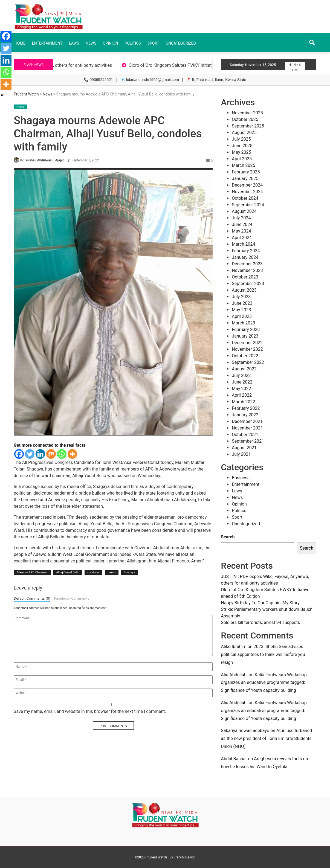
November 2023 (247, 270)
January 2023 (245, 336)
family (112, 572)
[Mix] (51, 454)
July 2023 (241, 297)
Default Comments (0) (32, 598)
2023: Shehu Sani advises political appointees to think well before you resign (263, 654)
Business (241, 478)
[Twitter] (30, 454)
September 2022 (248, 362)
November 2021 (247, 428)
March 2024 (243, 244)
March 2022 (243, 402)
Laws (74, 43)
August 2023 (244, 290)
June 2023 (242, 303)
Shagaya (129, 572)
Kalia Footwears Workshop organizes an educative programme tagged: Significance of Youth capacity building (264, 683)
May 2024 (241, 231)
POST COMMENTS (113, 726)
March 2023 (243, 323)
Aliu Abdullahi (234, 675)
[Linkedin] (40, 454)
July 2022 (241, 375)
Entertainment (47, 43)
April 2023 (242, 316)
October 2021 (245, 435)
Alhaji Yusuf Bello (68, 572)
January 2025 (245, 178)
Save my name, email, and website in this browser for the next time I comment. (90, 711)
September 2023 (248, 284)
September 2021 (248, 441)
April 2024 (242, 238)
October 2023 (245, 277)
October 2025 (245, 119)
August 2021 (244, 448)
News (91, 43)
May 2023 (241, 310)
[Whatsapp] (62, 454)
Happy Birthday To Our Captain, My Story (260, 603)
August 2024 (244, 211)
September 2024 (248, 205)
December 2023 (247, 264)
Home (20, 43)
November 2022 (247, 349)
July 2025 (241, 139)
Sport (153, 43)
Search (228, 537)
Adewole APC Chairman (32, 572)
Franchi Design (185, 857)
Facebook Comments (72, 598)
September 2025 (248, 126)
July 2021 (241, 454)
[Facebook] (19, 454)
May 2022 (241, 389)
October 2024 (245, 198)
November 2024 (247, 192)
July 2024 (241, 218)
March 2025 (243, 165)
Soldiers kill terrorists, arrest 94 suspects (260, 622)
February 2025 (246, 172)
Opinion (111, 43)
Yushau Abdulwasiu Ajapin (45, 160)
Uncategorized (181, 43)
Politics (133, 43)
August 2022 (244, 369)
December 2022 (247, 343)
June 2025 (242, 146)
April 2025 (242, 159)
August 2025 (244, 133)
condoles (93, 572)
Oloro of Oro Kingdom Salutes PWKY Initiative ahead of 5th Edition (205, 65)
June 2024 (242, 224)
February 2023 (246, 330)
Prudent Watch (26, 94)
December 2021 (247, 421)
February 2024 (246, 251)
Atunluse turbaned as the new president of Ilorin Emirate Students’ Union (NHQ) (267, 738)
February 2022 (246, 408)
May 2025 (241, 152)
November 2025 (247, 113)
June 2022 (242, 382)
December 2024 (247, 185)
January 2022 (245, 415)
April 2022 (242, 395)
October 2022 (245, 356)
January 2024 (245, 257)
